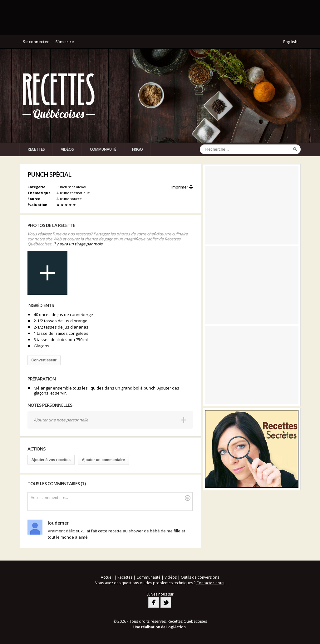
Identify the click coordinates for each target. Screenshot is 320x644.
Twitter (166, 602)
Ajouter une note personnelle (61, 420)
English (290, 42)
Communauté (103, 149)
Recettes (36, 149)
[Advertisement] (160, 17)
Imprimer (182, 187)
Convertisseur (44, 360)
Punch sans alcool (71, 187)
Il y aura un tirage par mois (78, 244)
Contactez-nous (210, 583)
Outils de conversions (200, 577)
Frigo (138, 149)
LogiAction (176, 627)
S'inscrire (65, 42)
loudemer (58, 523)
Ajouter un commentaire (103, 460)
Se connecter (36, 42)
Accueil (107, 577)
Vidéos (67, 149)
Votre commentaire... (111, 498)
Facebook (154, 602)
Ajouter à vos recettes (51, 460)
